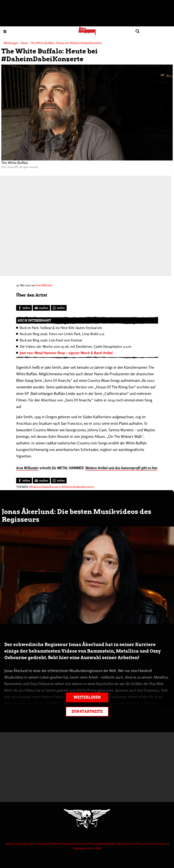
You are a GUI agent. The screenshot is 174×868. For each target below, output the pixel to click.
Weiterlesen (87, 697)
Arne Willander (44, 285)
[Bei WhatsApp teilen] (59, 308)
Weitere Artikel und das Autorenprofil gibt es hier (121, 468)
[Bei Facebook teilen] (24, 308)
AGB (98, 848)
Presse (141, 844)
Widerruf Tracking (61, 844)
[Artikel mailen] (41, 308)
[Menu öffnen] (5, 31)
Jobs (91, 848)
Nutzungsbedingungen (102, 844)
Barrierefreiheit (127, 844)
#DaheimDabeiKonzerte (78, 487)
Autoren (163, 844)
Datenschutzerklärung (19, 844)
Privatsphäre (41, 844)
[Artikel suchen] (137, 31)
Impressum (80, 844)
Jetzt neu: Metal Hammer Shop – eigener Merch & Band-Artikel (66, 353)
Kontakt (152, 844)
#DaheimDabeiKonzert (45, 487)
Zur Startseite (87, 712)
